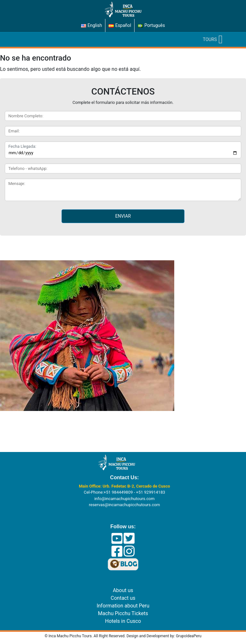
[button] (210, 40)
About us (123, 590)
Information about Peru (123, 606)
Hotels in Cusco (123, 621)
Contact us (123, 598)
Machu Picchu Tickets (123, 613)
